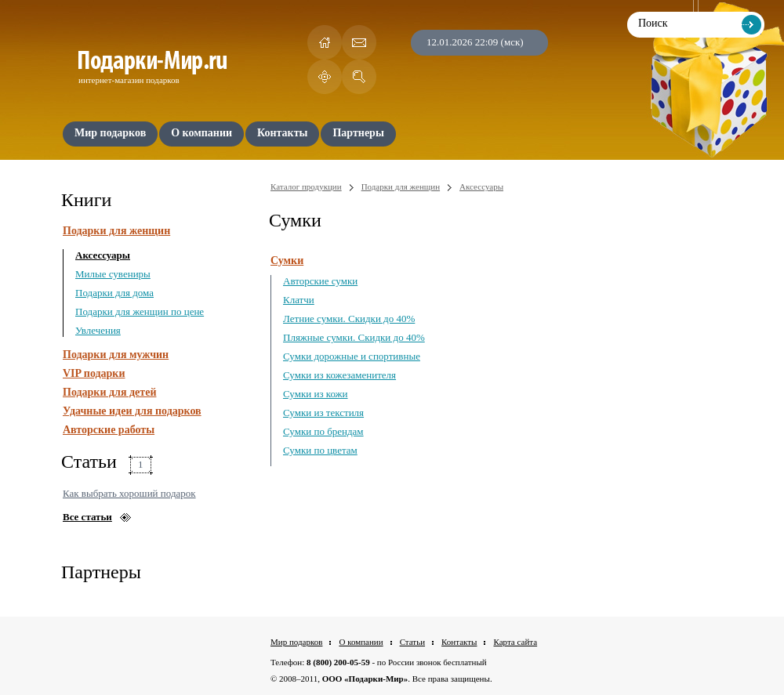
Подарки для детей (109, 392)
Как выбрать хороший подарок (129, 493)
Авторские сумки (320, 281)
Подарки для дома (114, 293)
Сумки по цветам (320, 450)
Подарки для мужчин (116, 355)
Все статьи (87, 517)
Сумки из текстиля (323, 413)
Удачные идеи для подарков (132, 411)
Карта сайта (515, 642)
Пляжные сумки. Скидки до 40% (354, 337)
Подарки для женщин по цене (140, 311)
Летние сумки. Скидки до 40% (349, 319)
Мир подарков (296, 642)
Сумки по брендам (323, 431)
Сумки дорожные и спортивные (352, 356)
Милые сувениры (113, 274)
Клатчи (299, 300)
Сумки (287, 261)
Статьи (412, 642)
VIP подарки (94, 373)
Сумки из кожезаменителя (339, 375)
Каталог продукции (306, 186)
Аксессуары (103, 255)
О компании (361, 642)
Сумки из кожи (316, 394)
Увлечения (98, 330)
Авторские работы (109, 430)
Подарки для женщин (116, 231)
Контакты (459, 642)
